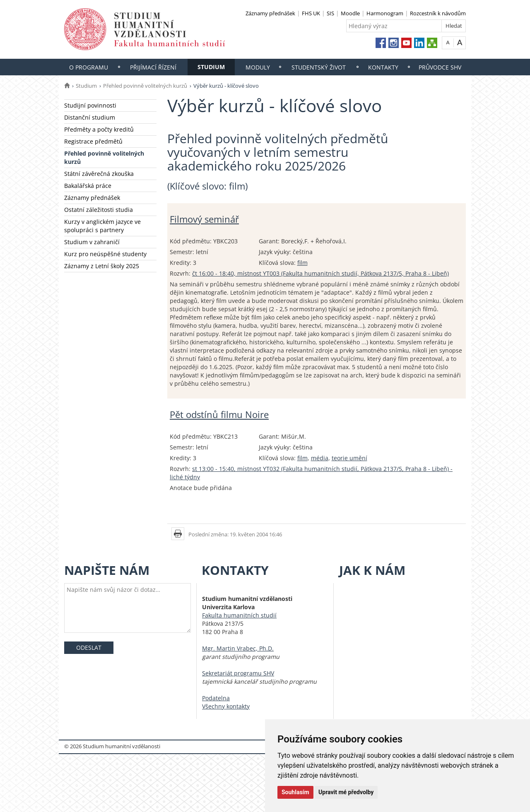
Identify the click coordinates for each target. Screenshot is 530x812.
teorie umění (349, 458)
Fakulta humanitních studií (239, 615)
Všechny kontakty (226, 706)
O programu (89, 67)
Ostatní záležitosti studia (99, 210)
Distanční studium (90, 117)
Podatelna (216, 698)
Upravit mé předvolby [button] (346, 792)
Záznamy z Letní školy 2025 (102, 266)
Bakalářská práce (88, 186)
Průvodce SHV (440, 67)
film (302, 263)
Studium (211, 67)
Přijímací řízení (153, 67)
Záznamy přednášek (270, 13)
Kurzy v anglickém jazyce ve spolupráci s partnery (102, 226)
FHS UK (311, 13)
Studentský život (319, 67)
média (320, 458)
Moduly (258, 67)
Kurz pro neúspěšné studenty (105, 254)
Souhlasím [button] (295, 792)
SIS (330, 13)
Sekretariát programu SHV (238, 673)
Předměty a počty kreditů (99, 129)
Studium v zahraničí (92, 242)
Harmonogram (385, 13)
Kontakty (383, 67)
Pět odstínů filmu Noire (219, 414)
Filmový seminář (204, 219)
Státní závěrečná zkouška (99, 174)
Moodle (350, 13)
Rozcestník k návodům (438, 13)
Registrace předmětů (93, 141)
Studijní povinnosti (90, 105)
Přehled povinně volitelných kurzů (145, 86)
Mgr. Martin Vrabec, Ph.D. (238, 648)
